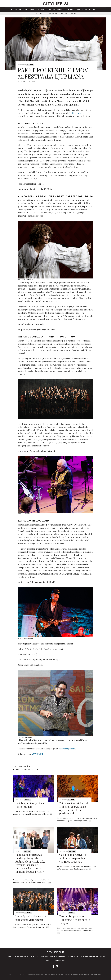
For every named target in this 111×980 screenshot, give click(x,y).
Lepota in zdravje (37, 10)
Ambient (60, 10)
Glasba (64, 13)
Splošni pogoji (50, 975)
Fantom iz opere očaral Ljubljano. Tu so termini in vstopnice (75, 920)
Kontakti (50, 961)
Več (51, 814)
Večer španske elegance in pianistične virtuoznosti (31, 918)
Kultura (92, 10)
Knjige (73, 13)
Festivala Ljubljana (67, 749)
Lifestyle (17, 10)
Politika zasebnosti (72, 975)
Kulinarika (51, 10)
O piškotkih (85, 975)
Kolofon (60, 975)
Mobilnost (70, 10)
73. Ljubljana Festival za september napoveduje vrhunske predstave (73, 858)
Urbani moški (82, 10)
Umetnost (40, 13)
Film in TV (53, 13)
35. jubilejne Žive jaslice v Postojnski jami (30, 805)
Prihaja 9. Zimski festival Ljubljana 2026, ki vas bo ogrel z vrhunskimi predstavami (74, 808)
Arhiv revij (60, 961)
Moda (26, 10)
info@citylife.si (96, 975)
